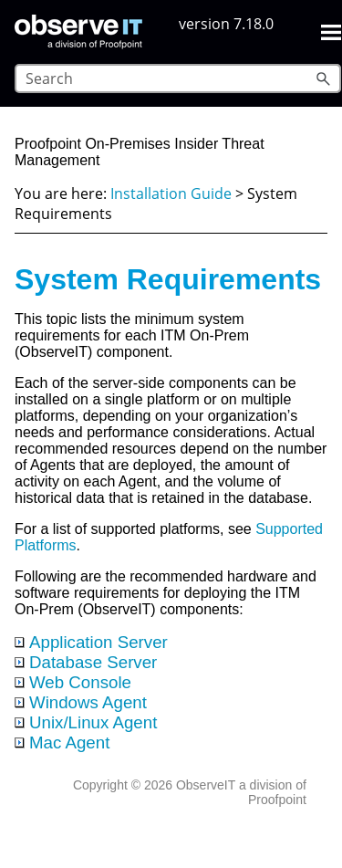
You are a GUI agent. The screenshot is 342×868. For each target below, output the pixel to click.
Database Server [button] (86, 662)
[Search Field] (178, 78)
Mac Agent (69, 743)
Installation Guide (171, 193)
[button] (325, 78)
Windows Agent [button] (81, 702)
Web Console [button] (73, 682)
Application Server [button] (91, 642)
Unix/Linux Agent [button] (86, 722)
